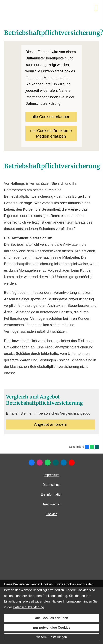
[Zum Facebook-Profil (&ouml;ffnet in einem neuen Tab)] (32, 463)
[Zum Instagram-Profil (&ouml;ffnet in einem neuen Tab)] (40, 463)
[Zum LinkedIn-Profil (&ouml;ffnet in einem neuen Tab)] (64, 463)
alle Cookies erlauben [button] (51, 117)
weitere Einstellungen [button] (52, 637)
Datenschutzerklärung (28, 607)
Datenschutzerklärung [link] (43, 104)
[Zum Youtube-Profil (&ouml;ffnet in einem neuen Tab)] (72, 463)
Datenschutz (51, 485)
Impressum (51, 475)
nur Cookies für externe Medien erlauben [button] (51, 133)
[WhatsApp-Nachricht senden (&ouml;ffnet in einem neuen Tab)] (48, 463)
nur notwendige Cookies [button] (52, 628)
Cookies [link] (52, 514)
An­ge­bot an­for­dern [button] (51, 424)
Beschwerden (51, 504)
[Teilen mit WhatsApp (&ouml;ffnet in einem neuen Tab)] (92, 447)
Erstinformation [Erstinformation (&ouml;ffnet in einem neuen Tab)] (52, 495)
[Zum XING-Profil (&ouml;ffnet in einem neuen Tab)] (56, 463)
